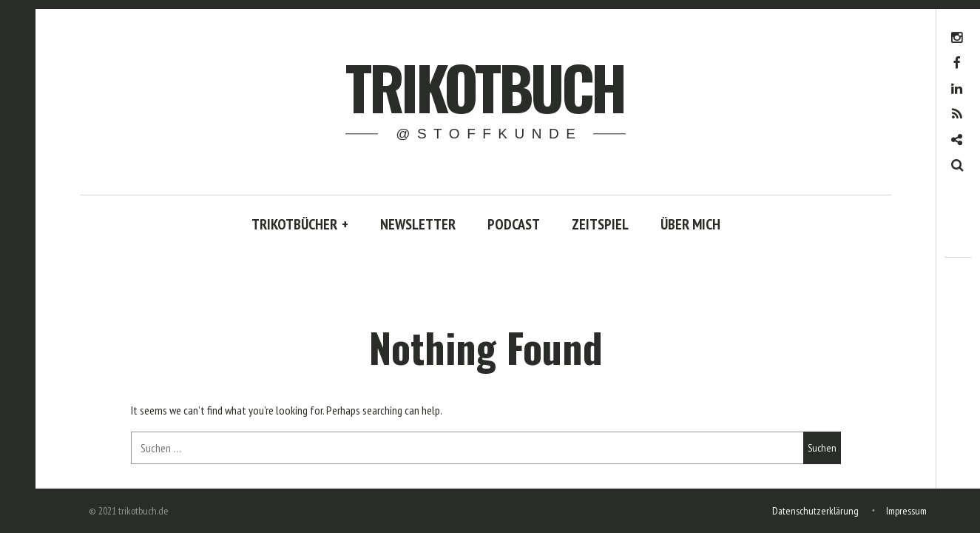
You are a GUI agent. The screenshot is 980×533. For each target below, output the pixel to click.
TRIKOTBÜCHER (300, 224)
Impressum (906, 511)
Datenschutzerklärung (815, 511)
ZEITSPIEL (600, 224)
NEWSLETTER (418, 224)
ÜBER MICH (690, 224)
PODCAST (514, 224)
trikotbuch (485, 87)
